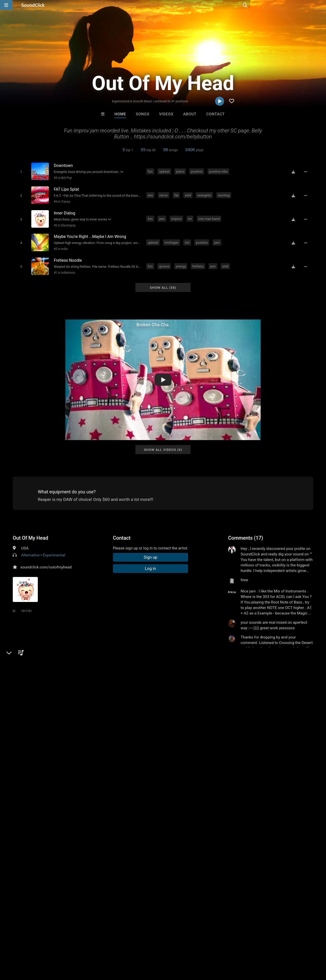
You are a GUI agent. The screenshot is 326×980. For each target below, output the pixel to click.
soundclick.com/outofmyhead (46, 562)
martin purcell (225, 873)
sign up (248, 664)
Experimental (54, 550)
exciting (224, 194)
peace (29, 696)
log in (266, 664)
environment (193, 696)
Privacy (119, 950)
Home (120, 114)
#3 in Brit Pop (62, 178)
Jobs (69, 950)
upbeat (165, 171)
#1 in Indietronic (64, 269)
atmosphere (129, 696)
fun (151, 171)
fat (177, 194)
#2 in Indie (60, 246)
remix (164, 194)
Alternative (30, 550)
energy (182, 262)
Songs (143, 114)
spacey (108, 696)
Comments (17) (246, 533)
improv (177, 217)
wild (189, 194)
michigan (172, 239)
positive (197, 171)
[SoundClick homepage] (33, 5)
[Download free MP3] (295, 172)
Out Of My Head (31, 533)
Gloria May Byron (184, 873)
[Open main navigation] (6, 5)
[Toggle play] (20, 172)
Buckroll (142, 873)
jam (162, 217)
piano (181, 171)
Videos (166, 114)
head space (218, 696)
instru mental (50, 696)
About (190, 114)
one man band (210, 217)
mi (191, 217)
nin (188, 239)
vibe (174, 696)
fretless (199, 262)
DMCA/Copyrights (93, 950)
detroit (92, 696)
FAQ (21, 950)
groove (165, 262)
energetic (205, 194)
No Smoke (101, 873)
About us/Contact (44, 950)
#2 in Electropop (64, 223)
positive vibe (219, 171)
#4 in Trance (61, 201)
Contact (216, 114)
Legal (135, 950)
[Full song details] (307, 172)
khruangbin (242, 696)
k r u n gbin (291, 696)
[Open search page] (321, 5)
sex (151, 194)
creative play (267, 696)
